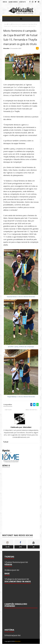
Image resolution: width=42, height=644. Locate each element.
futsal (10, 24)
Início (5, 2)
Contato (22, 2)
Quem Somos (13, 2)
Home (5, 24)
